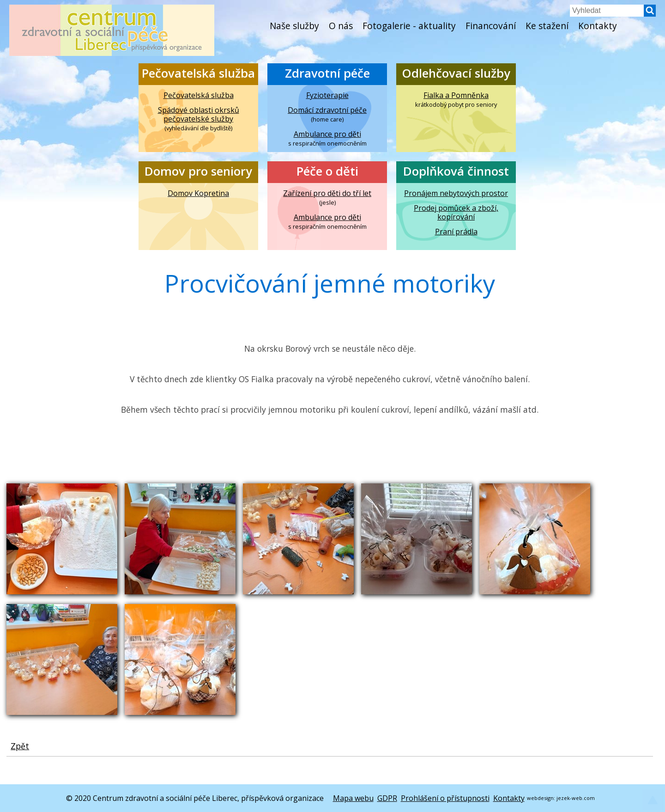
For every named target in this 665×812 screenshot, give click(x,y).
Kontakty (598, 26)
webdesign (540, 798)
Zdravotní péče (327, 73)
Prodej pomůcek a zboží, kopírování (456, 213)
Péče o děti (327, 171)
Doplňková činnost (456, 171)
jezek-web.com (576, 798)
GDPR (387, 798)
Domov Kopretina (198, 193)
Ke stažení (547, 26)
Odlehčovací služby (456, 73)
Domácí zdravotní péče (327, 110)
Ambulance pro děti (327, 134)
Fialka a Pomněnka (456, 95)
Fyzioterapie (327, 95)
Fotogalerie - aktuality (409, 26)
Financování (491, 26)
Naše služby (294, 26)
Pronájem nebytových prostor (456, 193)
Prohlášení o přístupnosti (445, 798)
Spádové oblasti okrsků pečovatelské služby (199, 115)
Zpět (20, 746)
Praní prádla (456, 232)
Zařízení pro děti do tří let (327, 193)
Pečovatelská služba (198, 73)
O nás (341, 26)
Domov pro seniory (198, 171)
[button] (650, 14)
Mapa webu (353, 798)
